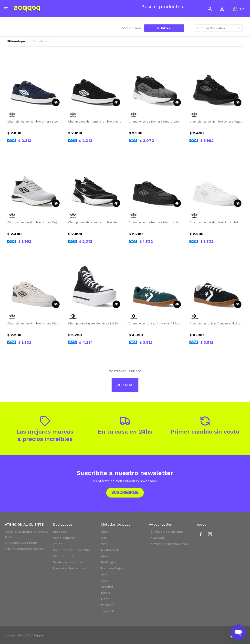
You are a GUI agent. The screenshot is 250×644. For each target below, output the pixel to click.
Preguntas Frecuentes (69, 568)
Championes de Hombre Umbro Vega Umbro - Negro (216, 122)
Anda (105, 574)
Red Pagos (109, 562)
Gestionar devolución (69, 562)
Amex (105, 532)
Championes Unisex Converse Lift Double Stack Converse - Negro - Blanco (95, 324)
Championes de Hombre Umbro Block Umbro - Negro (95, 122)
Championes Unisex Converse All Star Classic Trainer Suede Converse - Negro (216, 324)
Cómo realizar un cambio (71, 550)
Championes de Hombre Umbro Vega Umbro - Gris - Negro (34, 223)
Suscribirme (125, 493)
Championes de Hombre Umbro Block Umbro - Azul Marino (34, 122)
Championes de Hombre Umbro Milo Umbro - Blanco (216, 223)
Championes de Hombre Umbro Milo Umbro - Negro (155, 223)
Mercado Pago (111, 568)
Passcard (108, 605)
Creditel (107, 587)
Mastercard (109, 550)
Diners (106, 593)
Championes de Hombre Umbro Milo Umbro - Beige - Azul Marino (34, 324)
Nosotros (60, 532)
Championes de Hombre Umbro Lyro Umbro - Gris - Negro (155, 122)
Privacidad (156, 538)
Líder (105, 599)
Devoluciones (63, 556)
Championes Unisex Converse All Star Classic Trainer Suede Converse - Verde (155, 324)
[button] (210, 9)
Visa (104, 544)
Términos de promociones (168, 544)
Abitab (106, 556)
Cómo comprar (64, 538)
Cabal (105, 581)
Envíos (58, 544)
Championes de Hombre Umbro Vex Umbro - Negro (95, 223)
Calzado (38, 41)
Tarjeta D (108, 611)
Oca (104, 538)
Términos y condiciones (166, 532)
